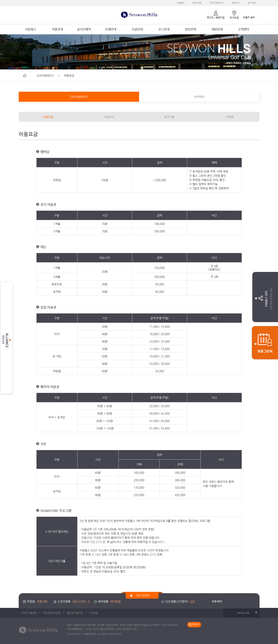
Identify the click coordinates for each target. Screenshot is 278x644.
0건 (193, 601)
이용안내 (57, 29)
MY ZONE (143, 595)
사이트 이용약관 (29, 613)
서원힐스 (31, 29)
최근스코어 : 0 (81, 601)
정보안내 (190, 29)
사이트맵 (94, 613)
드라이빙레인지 (216, 3)
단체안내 (111, 29)
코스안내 (164, 29)
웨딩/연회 (197, 3)
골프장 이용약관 (75, 613)
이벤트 (230, 117)
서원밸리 (180, 3)
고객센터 (243, 29)
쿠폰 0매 (42, 601)
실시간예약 (84, 29)
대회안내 (235, 3)
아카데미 (199, 97)
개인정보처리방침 (52, 613)
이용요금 (48, 117)
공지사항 (252, 3)
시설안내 (137, 29)
